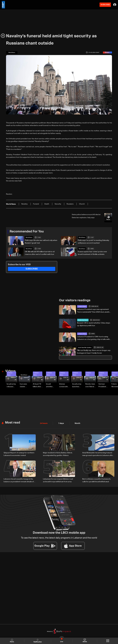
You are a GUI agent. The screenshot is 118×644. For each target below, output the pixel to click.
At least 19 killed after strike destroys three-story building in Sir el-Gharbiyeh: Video (38, 385)
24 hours (43, 423)
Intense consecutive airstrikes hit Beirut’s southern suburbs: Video (64, 385)
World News (29, 237)
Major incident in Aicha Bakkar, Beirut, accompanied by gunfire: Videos (58, 454)
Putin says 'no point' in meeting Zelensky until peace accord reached (94, 242)
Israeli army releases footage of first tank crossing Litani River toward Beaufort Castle (11, 385)
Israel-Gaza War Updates (85, 347)
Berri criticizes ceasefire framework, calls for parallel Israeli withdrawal (97, 480)
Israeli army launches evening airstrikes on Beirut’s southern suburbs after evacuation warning (77, 385)
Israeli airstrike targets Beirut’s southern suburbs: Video (50, 385)
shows (85, 641)
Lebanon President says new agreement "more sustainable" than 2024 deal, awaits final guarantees (93, 311)
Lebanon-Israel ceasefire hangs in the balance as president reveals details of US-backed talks (19, 480)
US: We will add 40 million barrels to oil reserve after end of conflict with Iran (40, 253)
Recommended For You (27, 232)
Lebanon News (82, 306)
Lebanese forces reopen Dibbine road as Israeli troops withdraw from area (58, 480)
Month (76, 423)
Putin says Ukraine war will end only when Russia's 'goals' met (41, 242)
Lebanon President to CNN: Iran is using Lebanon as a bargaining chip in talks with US (93, 338)
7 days (60, 423)
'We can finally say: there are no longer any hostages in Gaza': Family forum (94, 352)
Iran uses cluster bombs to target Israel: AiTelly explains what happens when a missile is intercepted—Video (25, 385)
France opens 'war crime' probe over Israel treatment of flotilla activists (92, 253)
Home (12, 641)
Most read (13, 422)
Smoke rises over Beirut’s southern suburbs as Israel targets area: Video (91, 385)
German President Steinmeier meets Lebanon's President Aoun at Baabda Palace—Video (103, 385)
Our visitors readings (75, 300)
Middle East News (83, 320)
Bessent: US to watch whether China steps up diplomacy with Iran (94, 324)
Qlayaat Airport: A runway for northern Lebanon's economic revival (19, 454)
